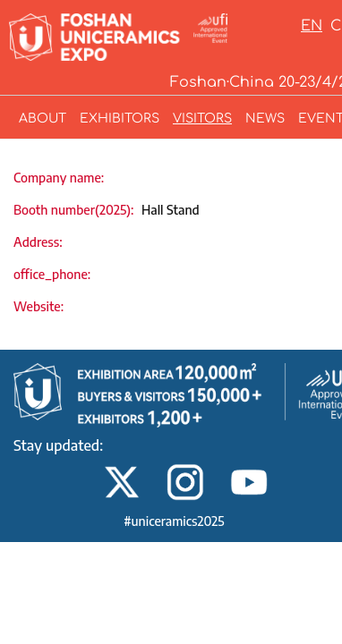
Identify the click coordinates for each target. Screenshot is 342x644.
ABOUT (43, 119)
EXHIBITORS (120, 119)
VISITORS (202, 119)
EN (312, 26)
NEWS (265, 119)
